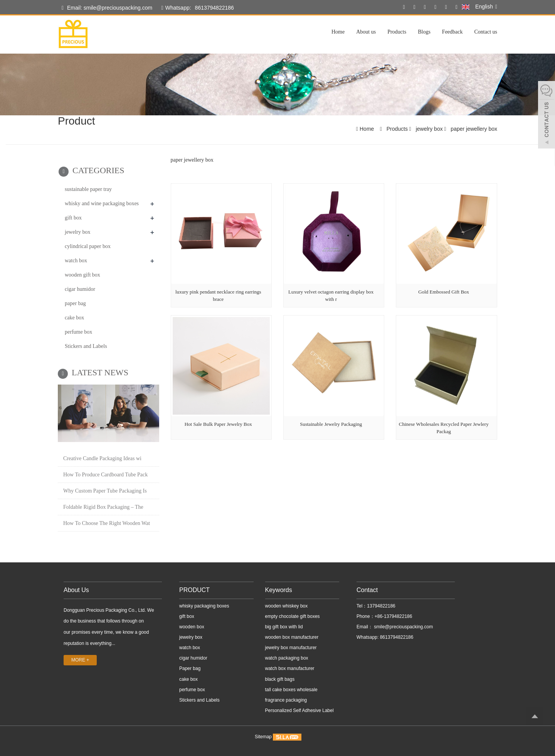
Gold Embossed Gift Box (444, 292)
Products (397, 32)
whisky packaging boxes (204, 606)
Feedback (452, 32)
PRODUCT (194, 590)
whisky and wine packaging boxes (102, 203)
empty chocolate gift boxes (293, 616)
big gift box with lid (284, 627)
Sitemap (263, 737)
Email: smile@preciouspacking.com (107, 8)
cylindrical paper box (88, 246)
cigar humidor (80, 289)
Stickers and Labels (86, 346)
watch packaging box (287, 658)
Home (338, 32)
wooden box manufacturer (292, 637)
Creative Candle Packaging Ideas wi (102, 458)
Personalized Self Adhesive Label (299, 710)
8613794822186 (214, 8)
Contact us (486, 32)
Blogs (424, 32)
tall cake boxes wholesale (291, 690)
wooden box (192, 627)
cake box (74, 318)
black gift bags (280, 679)
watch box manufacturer (290, 668)
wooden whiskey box (287, 606)
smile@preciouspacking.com (403, 627)
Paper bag (190, 668)
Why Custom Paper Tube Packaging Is (105, 491)
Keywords (279, 590)
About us (366, 32)
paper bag (75, 303)
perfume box (78, 332)
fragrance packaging (286, 700)
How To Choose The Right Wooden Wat (107, 523)
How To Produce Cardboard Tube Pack (105, 475)
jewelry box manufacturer (291, 648)
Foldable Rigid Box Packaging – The (103, 507)
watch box (76, 261)
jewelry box (429, 129)
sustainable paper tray (88, 189)
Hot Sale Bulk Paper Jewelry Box (218, 424)
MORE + (80, 660)
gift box (73, 218)
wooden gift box (82, 275)
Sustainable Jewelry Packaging (331, 424)
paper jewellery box (473, 129)
